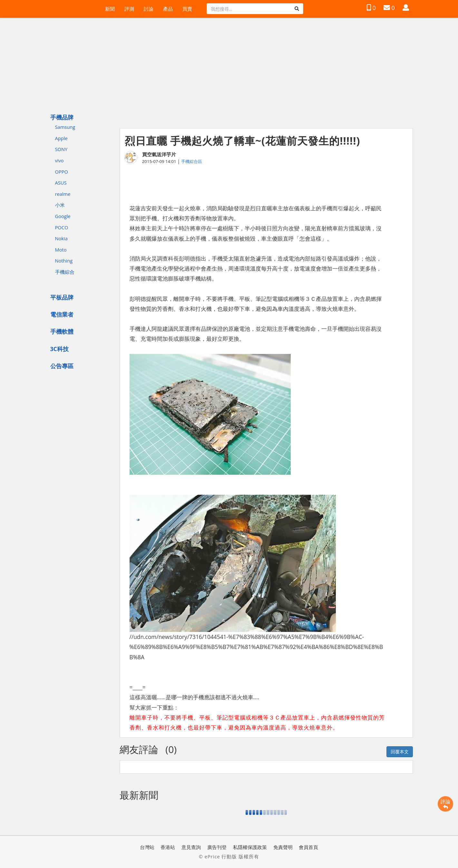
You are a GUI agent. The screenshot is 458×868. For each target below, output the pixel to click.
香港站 (168, 847)
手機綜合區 (192, 161)
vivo (59, 160)
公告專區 (62, 366)
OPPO (62, 172)
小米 (60, 205)
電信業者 (62, 314)
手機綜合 (65, 272)
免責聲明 (283, 847)
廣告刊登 (217, 847)
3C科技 (59, 349)
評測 (129, 9)
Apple (61, 138)
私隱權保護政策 (250, 847)
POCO (62, 227)
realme (63, 194)
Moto (61, 250)
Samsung (65, 127)
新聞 (110, 9)
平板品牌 (62, 297)
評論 (445, 804)
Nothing (64, 261)
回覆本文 (400, 752)
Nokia (61, 238)
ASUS (61, 183)
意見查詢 (191, 847)
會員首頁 (308, 847)
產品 (168, 9)
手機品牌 (62, 117)
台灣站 (147, 847)
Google (63, 216)
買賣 (187, 9)
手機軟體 (62, 331)
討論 (149, 9)
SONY (61, 149)
